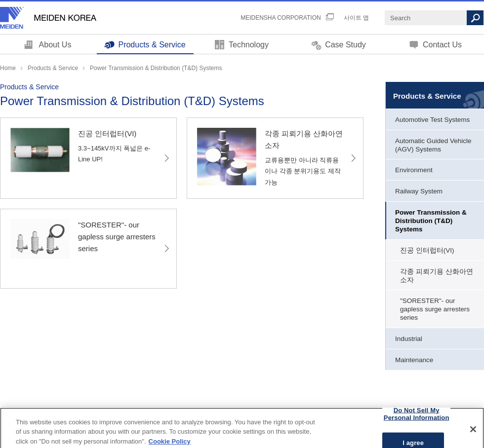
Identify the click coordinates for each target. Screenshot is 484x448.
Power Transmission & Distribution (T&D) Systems (431, 221)
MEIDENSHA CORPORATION (281, 18)
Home (8, 68)
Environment (414, 170)
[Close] (473, 434)
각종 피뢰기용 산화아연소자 (437, 276)
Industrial (409, 339)
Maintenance (414, 360)
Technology (249, 45)
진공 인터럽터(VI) (427, 250)
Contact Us (442, 45)
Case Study (345, 45)
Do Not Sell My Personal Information (417, 419)
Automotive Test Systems (432, 120)
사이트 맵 (356, 18)
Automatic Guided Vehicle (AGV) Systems (433, 145)
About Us (55, 45)
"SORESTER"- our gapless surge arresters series (435, 309)
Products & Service (152, 45)
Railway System (419, 191)
